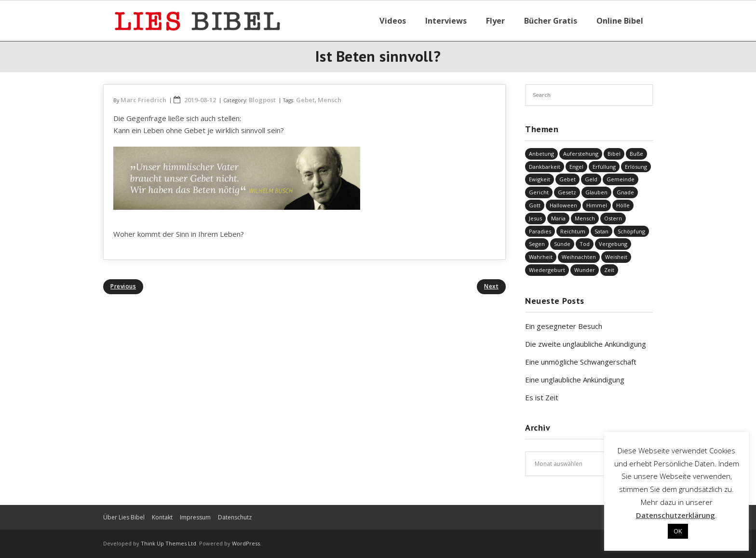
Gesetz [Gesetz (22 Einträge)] (567, 192)
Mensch (330, 100)
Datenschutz (235, 517)
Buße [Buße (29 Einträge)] (636, 154)
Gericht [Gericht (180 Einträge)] (539, 192)
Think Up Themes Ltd (169, 543)
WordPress (246, 543)
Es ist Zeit (542, 397)
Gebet (305, 100)
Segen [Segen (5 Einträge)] (537, 244)
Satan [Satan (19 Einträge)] (601, 231)
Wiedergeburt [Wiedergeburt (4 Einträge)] (547, 270)
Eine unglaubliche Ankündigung (575, 380)
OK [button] (678, 531)
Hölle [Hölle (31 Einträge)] (623, 205)
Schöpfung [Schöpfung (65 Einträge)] (631, 231)
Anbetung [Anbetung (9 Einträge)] (541, 154)
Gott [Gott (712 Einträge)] (535, 205)
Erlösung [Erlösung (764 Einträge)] (636, 167)
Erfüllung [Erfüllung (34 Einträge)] (604, 167)
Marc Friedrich (143, 100)
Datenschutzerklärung (675, 515)
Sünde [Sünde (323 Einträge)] (562, 244)
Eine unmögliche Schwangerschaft (581, 362)
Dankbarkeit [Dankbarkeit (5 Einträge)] (545, 167)
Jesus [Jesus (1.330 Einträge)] (535, 218)
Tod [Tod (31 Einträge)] (585, 244)
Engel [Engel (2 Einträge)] (576, 167)
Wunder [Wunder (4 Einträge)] (585, 270)
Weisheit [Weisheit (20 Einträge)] (616, 257)
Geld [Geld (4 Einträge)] (591, 179)
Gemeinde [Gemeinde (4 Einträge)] (621, 179)
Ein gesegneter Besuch (564, 326)
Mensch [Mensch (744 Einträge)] (585, 218)
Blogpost (262, 100)
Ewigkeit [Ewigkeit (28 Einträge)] (540, 179)
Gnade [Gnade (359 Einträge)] (625, 192)
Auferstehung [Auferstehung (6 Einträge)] (581, 154)
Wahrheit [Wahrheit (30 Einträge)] (541, 257)
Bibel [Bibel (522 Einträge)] (614, 154)
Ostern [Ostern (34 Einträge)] (613, 218)
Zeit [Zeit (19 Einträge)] (609, 270)
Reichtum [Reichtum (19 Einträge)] (573, 231)
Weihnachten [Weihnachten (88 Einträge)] (579, 257)
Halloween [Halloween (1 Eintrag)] (563, 205)
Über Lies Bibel (124, 517)
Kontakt (162, 517)
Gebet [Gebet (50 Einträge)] (567, 179)
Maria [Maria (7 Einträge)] (558, 218)
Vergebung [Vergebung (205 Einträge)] (613, 244)
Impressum (195, 517)
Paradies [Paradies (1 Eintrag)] (540, 231)
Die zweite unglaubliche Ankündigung (586, 344)
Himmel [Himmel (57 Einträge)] (597, 205)
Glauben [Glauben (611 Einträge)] (596, 192)
